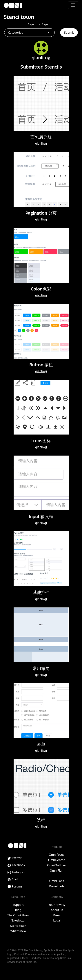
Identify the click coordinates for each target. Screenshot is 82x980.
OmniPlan (57, 871)
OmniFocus (57, 855)
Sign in (33, 24)
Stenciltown (19, 17)
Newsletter (18, 920)
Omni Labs (57, 881)
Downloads (57, 886)
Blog (18, 910)
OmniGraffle (57, 860)
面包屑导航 (41, 137)
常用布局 (41, 668)
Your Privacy (57, 905)
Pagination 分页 (41, 213)
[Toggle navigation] (73, 5)
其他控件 (41, 592)
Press (57, 915)
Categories (16, 33)
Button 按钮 (41, 365)
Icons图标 (41, 441)
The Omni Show (18, 915)
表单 (41, 744)
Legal (57, 920)
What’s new (18, 931)
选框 (41, 820)
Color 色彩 (41, 289)
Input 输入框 (41, 517)
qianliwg (41, 143)
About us (57, 910)
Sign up (47, 24)
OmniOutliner (57, 865)
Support (18, 905)
